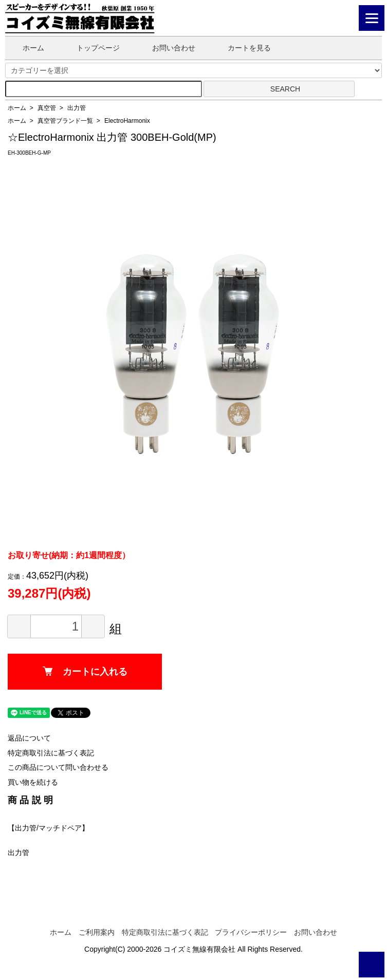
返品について (29, 738)
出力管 (77, 108)
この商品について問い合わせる (58, 767)
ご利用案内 (97, 932)
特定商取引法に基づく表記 (51, 753)
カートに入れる (85, 672)
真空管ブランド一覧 (65, 121)
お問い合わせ (166, 48)
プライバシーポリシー (251, 932)
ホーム (26, 48)
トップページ (91, 48)
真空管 (47, 108)
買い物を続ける (33, 782)
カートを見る (242, 48)
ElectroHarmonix (127, 121)
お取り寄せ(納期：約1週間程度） (69, 555)
